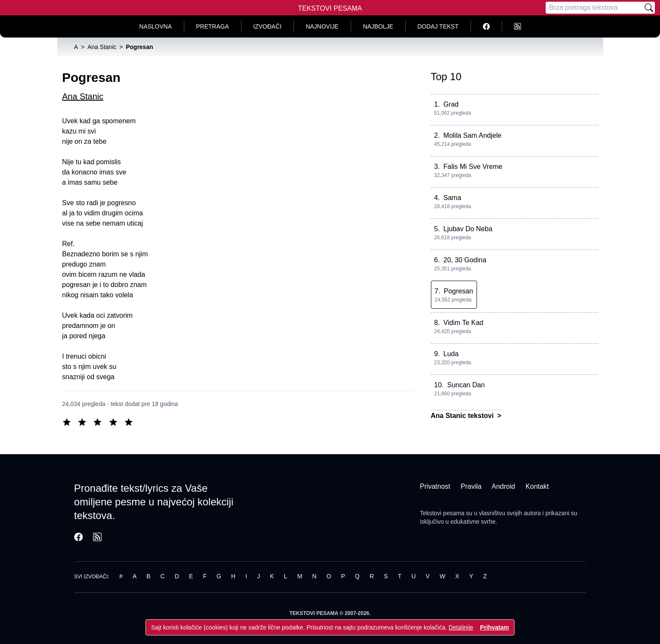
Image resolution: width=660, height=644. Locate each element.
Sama (452, 198)
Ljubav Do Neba (468, 229)
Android (503, 486)
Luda (451, 354)
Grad (451, 104)
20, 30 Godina (465, 260)
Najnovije (322, 26)
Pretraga (213, 26)
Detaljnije (461, 627)
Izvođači (267, 26)
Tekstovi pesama (442, 513)
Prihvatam (494, 627)
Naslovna (155, 26)
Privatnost (435, 486)
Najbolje (378, 26)
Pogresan (458, 291)
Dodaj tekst (438, 26)
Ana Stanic (83, 96)
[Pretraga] (594, 8)
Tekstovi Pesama (330, 8)
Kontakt (537, 486)
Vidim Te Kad (463, 323)
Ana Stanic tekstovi (463, 416)
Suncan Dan (466, 385)
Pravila (471, 486)
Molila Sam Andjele (472, 135)
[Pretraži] (649, 8)
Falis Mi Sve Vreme (473, 167)
